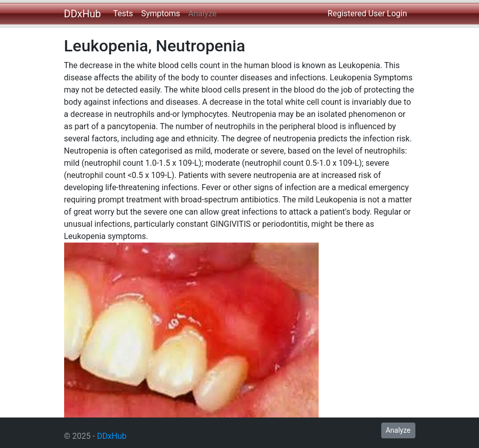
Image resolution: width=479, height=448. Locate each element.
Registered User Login (368, 13)
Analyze (203, 13)
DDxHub (83, 14)
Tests (123, 13)
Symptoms (161, 13)
